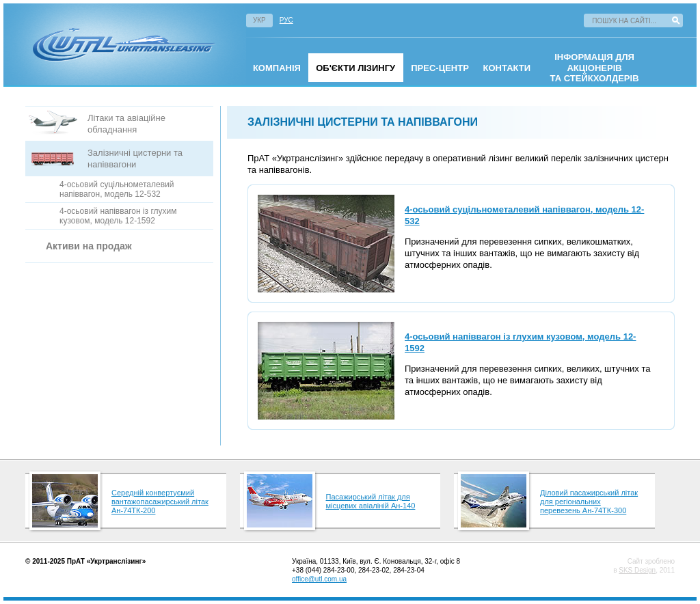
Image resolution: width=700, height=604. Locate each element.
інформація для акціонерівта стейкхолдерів (595, 68)
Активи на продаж (89, 246)
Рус (286, 20)
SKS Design (637, 570)
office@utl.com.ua (319, 579)
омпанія (277, 68)
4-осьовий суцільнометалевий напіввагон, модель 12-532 (117, 189)
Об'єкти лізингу (355, 68)
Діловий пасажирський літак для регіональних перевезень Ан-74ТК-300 (589, 502)
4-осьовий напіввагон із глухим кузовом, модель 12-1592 (118, 216)
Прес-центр (440, 68)
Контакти (507, 68)
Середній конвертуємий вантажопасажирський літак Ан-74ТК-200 (160, 502)
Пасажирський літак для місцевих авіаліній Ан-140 (371, 501)
